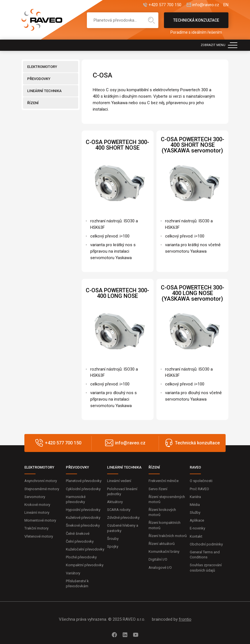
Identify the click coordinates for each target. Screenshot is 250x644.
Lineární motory (37, 512)
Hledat (151, 20)
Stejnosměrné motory (42, 489)
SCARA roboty (119, 510)
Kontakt (196, 536)
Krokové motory (37, 505)
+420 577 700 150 (165, 5)
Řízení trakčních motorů (168, 536)
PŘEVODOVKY (39, 79)
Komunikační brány (164, 551)
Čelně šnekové (78, 534)
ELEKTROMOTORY (42, 67)
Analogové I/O (160, 568)
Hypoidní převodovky (83, 510)
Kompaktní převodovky (85, 565)
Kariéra (195, 497)
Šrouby (113, 539)
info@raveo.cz (206, 5)
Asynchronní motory (41, 481)
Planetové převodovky (84, 481)
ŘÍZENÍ (33, 103)
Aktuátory (115, 502)
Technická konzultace (196, 23)
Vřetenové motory (39, 536)
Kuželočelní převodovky (85, 549)
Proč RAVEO (199, 489)
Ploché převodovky (81, 557)
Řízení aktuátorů (162, 544)
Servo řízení (158, 489)
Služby (195, 512)
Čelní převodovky (80, 541)
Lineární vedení (119, 481)
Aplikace (197, 520)
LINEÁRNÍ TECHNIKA (44, 91)
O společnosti (201, 481)
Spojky (113, 546)
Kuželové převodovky (83, 518)
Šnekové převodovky (83, 525)
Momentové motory (40, 520)
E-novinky (197, 528)
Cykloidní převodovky (83, 489)
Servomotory (35, 497)
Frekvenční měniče (164, 481)
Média (195, 505)
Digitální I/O (158, 559)
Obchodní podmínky (206, 544)
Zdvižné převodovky (123, 518)
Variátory (73, 573)
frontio (185, 619)
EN (226, 5)
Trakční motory (36, 528)
